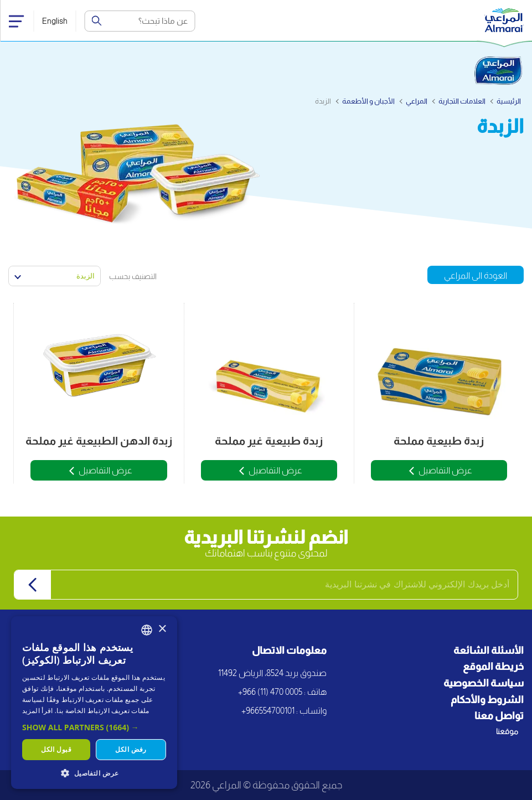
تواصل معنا (499, 716)
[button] (94, 727)
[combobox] (147, 630)
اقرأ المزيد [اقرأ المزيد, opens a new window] (37, 711)
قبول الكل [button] (56, 749)
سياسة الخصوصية (484, 683)
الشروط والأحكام (487, 700)
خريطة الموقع (493, 667)
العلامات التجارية (462, 101)
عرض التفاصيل (445, 470)
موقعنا (507, 731)
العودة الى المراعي (476, 275)
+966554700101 (268, 711)
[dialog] (94, 703)
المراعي (417, 101)
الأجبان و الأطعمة (368, 101)
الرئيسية (509, 101)
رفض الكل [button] (131, 749)
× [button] (162, 629)
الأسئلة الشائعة (489, 651)
